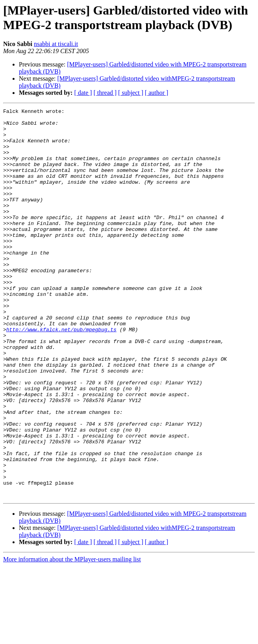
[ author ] (157, 93)
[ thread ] (105, 93)
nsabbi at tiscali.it (56, 44)
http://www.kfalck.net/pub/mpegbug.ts (61, 374)
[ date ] (83, 93)
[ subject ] (131, 93)
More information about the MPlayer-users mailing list (72, 637)
